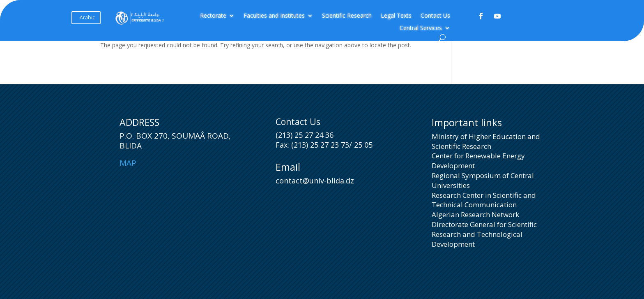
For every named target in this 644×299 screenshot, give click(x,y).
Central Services (421, 28)
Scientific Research (347, 16)
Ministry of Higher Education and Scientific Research (486, 141)
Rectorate (213, 16)
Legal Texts (396, 16)
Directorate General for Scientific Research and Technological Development (484, 234)
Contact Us (435, 16)
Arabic (87, 17)
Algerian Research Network (475, 214)
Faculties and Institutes (274, 16)
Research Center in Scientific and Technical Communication (484, 200)
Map (128, 163)
